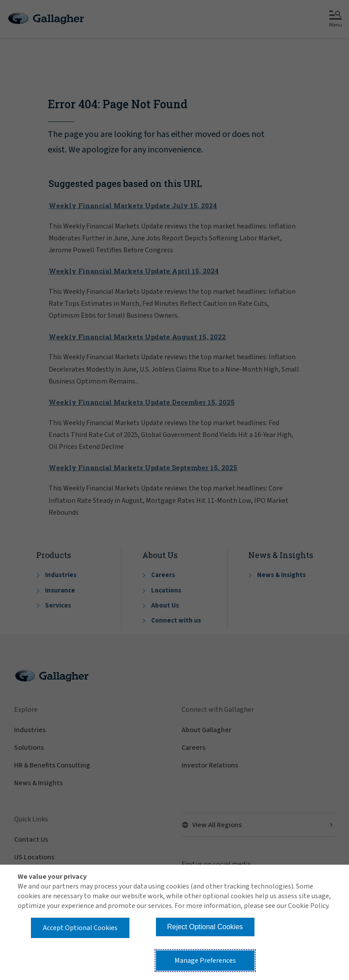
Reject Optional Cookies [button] (205, 927)
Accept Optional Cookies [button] (80, 928)
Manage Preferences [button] (205, 961)
